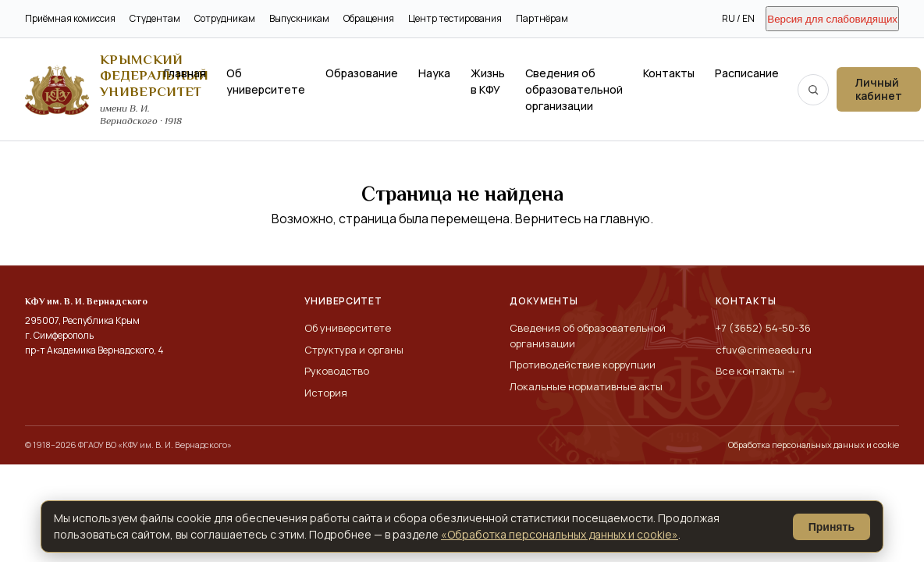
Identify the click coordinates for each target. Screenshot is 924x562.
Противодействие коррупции (583, 365)
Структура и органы (354, 350)
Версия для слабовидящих (832, 19)
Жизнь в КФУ (488, 81)
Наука (434, 73)
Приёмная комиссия (70, 18)
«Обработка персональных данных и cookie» (560, 534)
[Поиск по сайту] (813, 90)
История (326, 393)
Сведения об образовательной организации (574, 89)
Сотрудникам (225, 18)
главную (625, 219)
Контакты (669, 73)
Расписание (747, 73)
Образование (362, 73)
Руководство (337, 371)
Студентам (155, 18)
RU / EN (738, 18)
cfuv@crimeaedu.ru (764, 350)
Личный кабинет (879, 89)
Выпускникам (299, 18)
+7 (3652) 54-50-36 (763, 328)
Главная (185, 73)
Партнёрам (542, 18)
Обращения (369, 18)
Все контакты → (756, 371)
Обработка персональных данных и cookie (814, 445)
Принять (832, 527)
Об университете (266, 81)
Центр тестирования (455, 18)
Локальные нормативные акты (586, 386)
